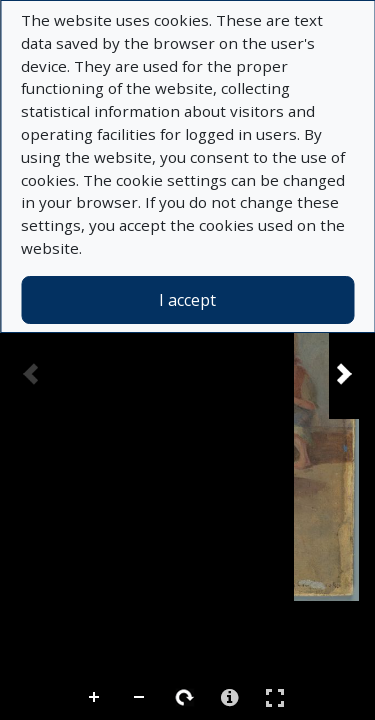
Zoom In (95, 698)
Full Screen (275, 697)
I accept (187, 300)
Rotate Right (185, 698)
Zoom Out (140, 698)
